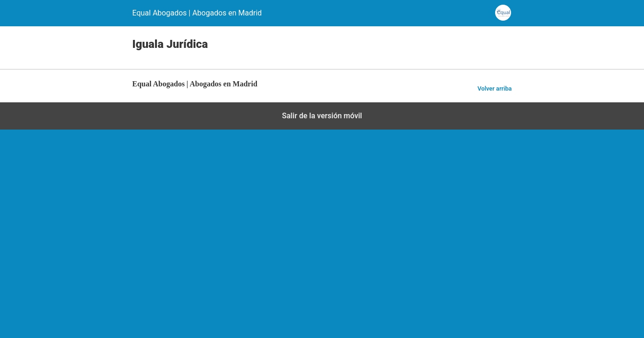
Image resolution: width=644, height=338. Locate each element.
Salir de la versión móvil (322, 116)
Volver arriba (494, 88)
